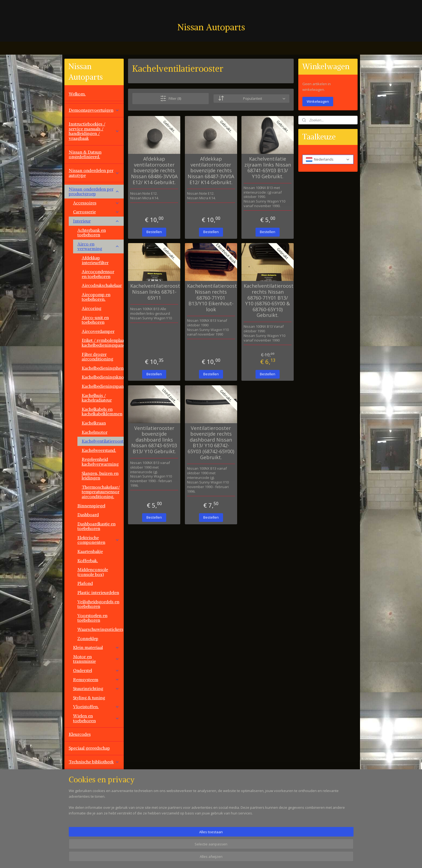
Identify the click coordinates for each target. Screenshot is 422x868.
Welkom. (77, 94)
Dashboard (88, 515)
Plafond (85, 583)
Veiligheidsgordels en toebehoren (98, 604)
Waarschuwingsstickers (100, 629)
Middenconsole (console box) (93, 572)
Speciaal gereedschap (89, 748)
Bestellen (154, 232)
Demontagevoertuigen (94, 110)
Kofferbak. (88, 561)
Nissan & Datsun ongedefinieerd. (85, 154)
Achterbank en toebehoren (92, 233)
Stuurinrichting (96, 688)
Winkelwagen (318, 101)
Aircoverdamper (98, 331)
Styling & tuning (89, 698)
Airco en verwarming (98, 246)
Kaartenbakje (90, 551)
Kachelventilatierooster (103, 441)
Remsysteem (96, 680)
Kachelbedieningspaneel (103, 386)
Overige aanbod (84, 803)
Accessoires (96, 203)
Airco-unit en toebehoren (95, 320)
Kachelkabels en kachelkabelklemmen (102, 412)
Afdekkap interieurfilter (95, 260)
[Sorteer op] (252, 99)
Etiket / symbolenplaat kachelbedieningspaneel (103, 343)
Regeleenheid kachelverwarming (100, 462)
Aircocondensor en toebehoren (98, 274)
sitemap (231, 858)
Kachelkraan (94, 423)
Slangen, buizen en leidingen (100, 476)
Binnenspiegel (91, 506)
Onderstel (96, 670)
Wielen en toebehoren (96, 718)
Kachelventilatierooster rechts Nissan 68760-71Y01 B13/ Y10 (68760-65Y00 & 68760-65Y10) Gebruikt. (268, 301)
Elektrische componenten (98, 540)
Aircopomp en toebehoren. (96, 297)
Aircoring (91, 308)
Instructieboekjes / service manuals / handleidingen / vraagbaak (94, 131)
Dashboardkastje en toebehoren (96, 526)
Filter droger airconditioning (97, 357)
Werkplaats (79, 776)
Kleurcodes (80, 734)
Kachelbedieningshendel (103, 368)
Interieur (96, 221)
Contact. (77, 817)
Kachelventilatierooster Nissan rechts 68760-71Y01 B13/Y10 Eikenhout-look (211, 298)
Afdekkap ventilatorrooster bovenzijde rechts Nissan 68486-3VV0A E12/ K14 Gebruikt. (154, 171)
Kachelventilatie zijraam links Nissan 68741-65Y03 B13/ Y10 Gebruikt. (268, 168)
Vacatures (78, 830)
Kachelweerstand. (99, 450)
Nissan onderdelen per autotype (94, 173)
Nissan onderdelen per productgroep (94, 191)
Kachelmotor (95, 432)
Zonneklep (88, 638)
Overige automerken (94, 789)
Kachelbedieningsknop (103, 377)
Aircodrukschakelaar (102, 285)
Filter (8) (171, 98)
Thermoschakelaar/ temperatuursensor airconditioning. (101, 492)
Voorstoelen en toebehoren (92, 618)
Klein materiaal (96, 647)
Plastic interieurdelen (98, 592)
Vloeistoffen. (96, 707)
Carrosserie (96, 212)
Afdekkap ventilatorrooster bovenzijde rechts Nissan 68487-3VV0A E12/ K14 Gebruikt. (211, 171)
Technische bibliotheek (94, 762)
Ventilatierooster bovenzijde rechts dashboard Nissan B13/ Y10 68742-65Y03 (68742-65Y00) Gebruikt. (211, 443)
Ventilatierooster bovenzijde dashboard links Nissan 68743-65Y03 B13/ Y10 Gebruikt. (154, 440)
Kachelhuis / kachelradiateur (97, 398)
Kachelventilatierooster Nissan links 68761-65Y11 (154, 292)
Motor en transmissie (96, 659)
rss (242, 858)
